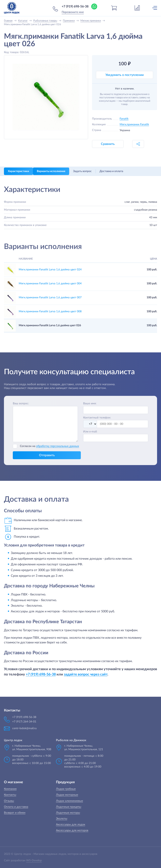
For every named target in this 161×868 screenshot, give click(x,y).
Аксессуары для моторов (72, 830)
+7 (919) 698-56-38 (75, 6)
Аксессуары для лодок (71, 825)
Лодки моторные (67, 795)
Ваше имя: (90, 404)
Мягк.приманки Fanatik (134, 124)
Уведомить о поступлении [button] (125, 75)
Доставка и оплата (111, 171)
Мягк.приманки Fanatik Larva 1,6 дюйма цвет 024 (50, 270)
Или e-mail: (90, 432)
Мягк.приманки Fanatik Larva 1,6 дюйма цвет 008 (50, 311)
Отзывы (9, 801)
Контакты (10, 795)
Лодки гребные (66, 789)
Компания (10, 789)
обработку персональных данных (58, 446)
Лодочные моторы (68, 813)
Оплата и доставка (16, 807)
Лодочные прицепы (69, 807)
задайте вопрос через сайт (86, 674)
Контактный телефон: (97, 418)
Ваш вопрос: (21, 404)
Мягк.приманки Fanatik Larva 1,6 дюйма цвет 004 (50, 284)
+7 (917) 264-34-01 (24, 722)
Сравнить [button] (108, 144)
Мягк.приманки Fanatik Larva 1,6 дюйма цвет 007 (50, 298)
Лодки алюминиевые (69, 801)
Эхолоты (62, 819)
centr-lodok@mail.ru (24, 728)
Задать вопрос (82, 171)
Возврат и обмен (15, 813)
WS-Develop (34, 861)
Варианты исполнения (51, 171)
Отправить (47, 455)
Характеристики (18, 171)
